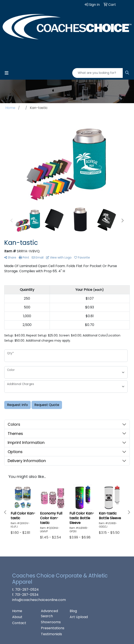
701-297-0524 (27, 590)
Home (17, 611)
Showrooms (51, 622)
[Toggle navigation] (7, 73)
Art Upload (79, 617)
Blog (73, 611)
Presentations (53, 628)
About (17, 617)
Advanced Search (49, 614)
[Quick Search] (98, 73)
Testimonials (51, 634)
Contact (19, 623)
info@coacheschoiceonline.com (39, 600)
